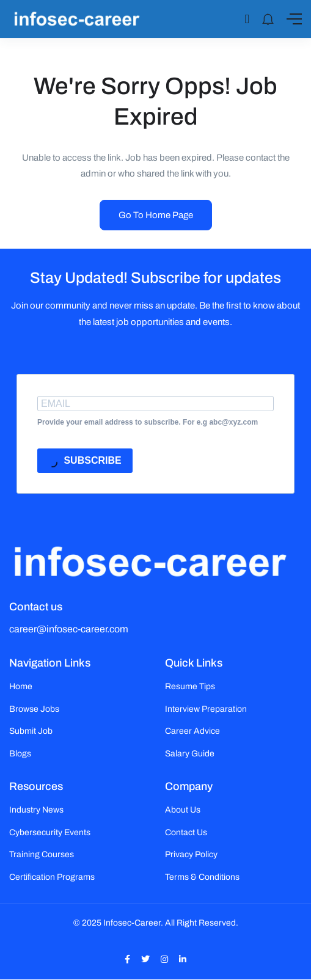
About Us (183, 810)
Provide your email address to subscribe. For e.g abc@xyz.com (148, 422)
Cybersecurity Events (50, 832)
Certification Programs (52, 877)
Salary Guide (190, 754)
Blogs (20, 754)
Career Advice (192, 731)
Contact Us (186, 832)
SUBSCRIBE (84, 462)
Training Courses (42, 854)
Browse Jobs (34, 709)
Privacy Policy (191, 854)
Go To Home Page (156, 215)
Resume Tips (190, 686)
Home (21, 686)
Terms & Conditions (202, 877)
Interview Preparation (206, 709)
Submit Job (31, 731)
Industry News (36, 810)
